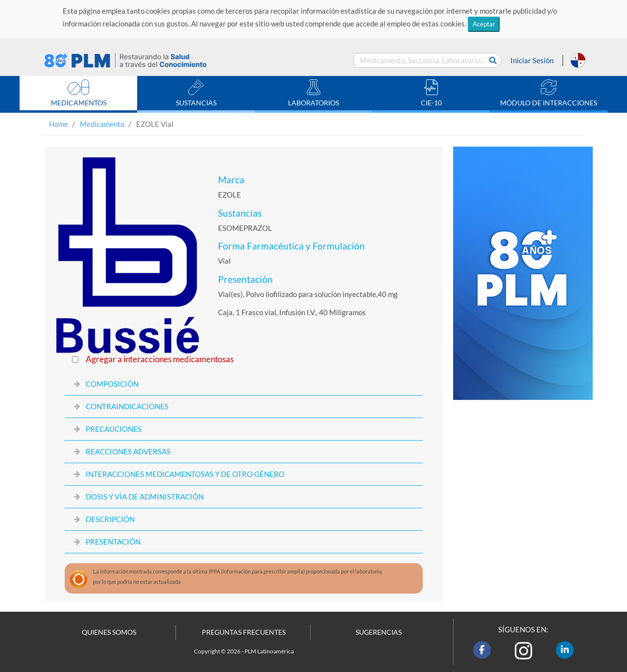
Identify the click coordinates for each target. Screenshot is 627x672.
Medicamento (102, 124)
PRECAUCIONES (114, 429)
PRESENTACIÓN (113, 542)
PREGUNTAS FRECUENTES (244, 632)
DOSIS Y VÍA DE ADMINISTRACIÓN (145, 497)
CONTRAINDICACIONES (127, 406)
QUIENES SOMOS (109, 632)
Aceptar (484, 24)
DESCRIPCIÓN (110, 519)
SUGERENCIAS (379, 632)
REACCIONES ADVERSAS (128, 451)
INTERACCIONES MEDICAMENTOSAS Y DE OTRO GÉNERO (185, 474)
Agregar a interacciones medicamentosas (160, 359)
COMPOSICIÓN (112, 384)
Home (59, 124)
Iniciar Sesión (532, 60)
